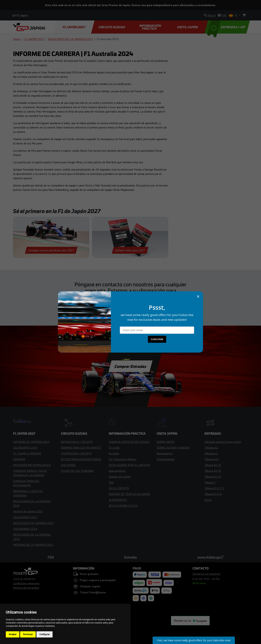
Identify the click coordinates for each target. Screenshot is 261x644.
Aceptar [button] (13, 634)
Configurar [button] (44, 634)
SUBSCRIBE (157, 339)
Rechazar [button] (28, 634)
